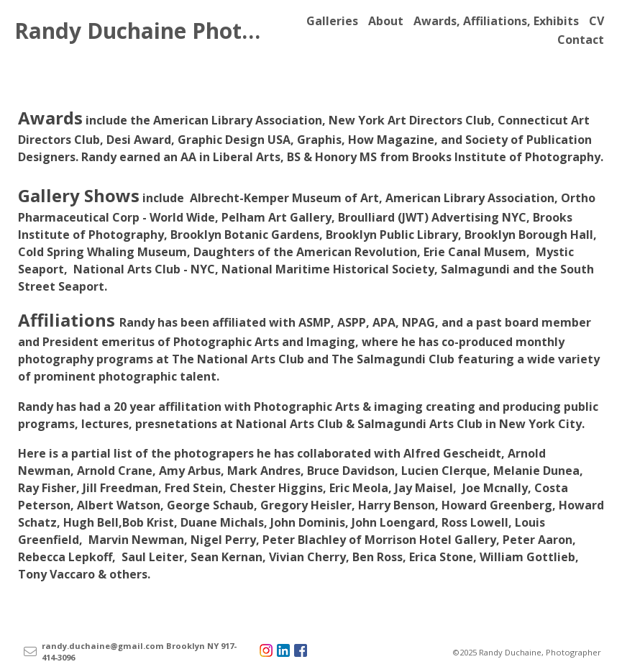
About (386, 21)
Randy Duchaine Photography (172, 31)
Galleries (332, 21)
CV (596, 21)
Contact (581, 40)
